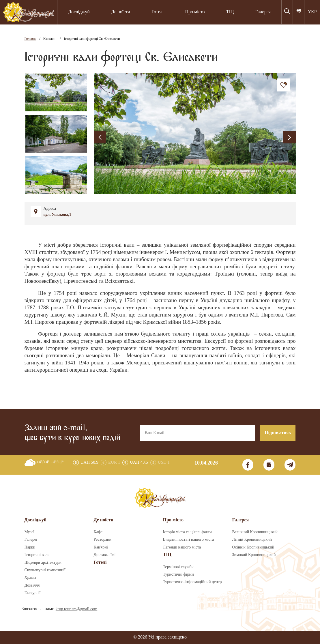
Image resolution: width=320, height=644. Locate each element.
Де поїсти (121, 12)
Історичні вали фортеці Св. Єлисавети (92, 39)
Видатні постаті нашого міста (188, 540)
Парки (30, 547)
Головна (30, 39)
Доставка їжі (105, 555)
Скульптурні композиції (45, 570)
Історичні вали (37, 555)
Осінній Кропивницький (253, 547)
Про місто (195, 12)
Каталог (49, 39)
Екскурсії (33, 593)
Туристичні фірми (178, 574)
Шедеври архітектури (43, 563)
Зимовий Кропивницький (254, 555)
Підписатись (278, 433)
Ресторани (103, 540)
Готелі (158, 12)
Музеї (30, 532)
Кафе (98, 532)
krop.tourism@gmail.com (76, 609)
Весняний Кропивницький (255, 532)
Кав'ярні (101, 547)
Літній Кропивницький (252, 540)
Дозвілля (32, 585)
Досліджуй (79, 12)
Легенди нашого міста (182, 547)
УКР (312, 12)
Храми (30, 578)
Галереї (31, 540)
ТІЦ (230, 12)
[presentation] (100, 137)
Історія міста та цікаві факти (187, 532)
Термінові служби (178, 567)
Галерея (263, 12)
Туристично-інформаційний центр (192, 582)
